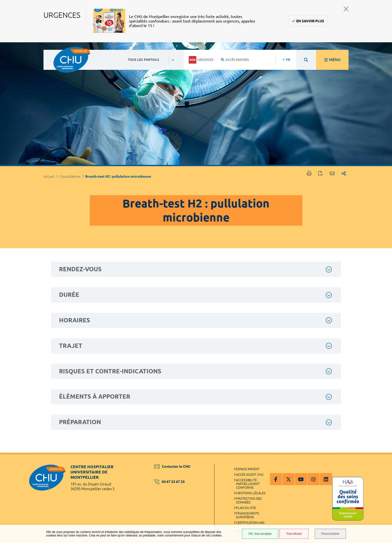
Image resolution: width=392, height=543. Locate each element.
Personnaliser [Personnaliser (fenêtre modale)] (330, 534)
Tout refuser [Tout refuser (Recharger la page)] (294, 534)
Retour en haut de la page (383, 463)
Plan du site (246, 508)
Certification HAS (250, 522)
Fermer (346, 9)
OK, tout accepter (260, 534)
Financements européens (247, 515)
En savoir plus (310, 21)
